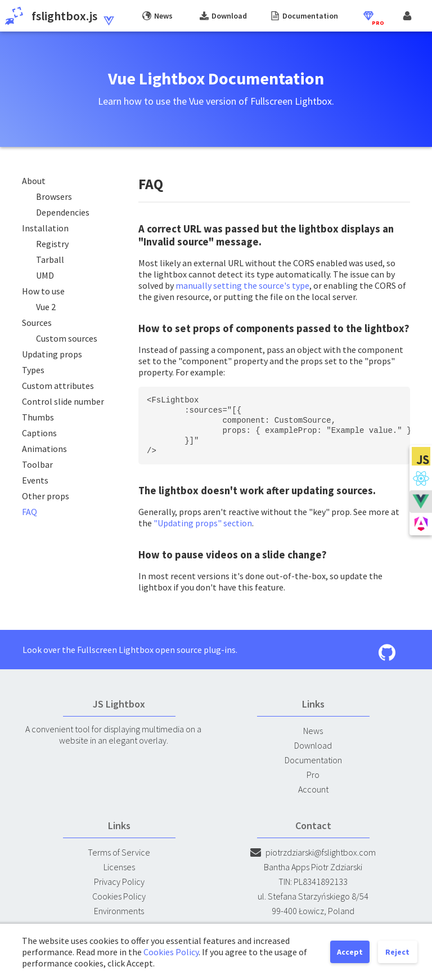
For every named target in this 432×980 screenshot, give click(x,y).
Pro (313, 775)
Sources (37, 323)
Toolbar (37, 464)
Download (313, 745)
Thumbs (38, 417)
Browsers (54, 196)
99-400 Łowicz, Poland (313, 911)
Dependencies (63, 212)
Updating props (52, 354)
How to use (43, 291)
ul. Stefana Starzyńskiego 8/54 (313, 896)
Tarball (50, 259)
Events (35, 480)
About (34, 181)
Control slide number (63, 401)
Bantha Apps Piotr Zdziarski (313, 867)
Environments (119, 911)
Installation (45, 228)
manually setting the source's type (242, 285)
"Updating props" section (203, 523)
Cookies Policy (119, 896)
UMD (45, 275)
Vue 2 (46, 307)
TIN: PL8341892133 (313, 881)
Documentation (313, 760)
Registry (52, 244)
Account (313, 789)
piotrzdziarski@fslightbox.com (313, 852)
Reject (397, 952)
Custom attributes (58, 386)
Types (33, 370)
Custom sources (67, 338)
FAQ (30, 512)
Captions (39, 433)
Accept (350, 952)
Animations (44, 449)
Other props (46, 496)
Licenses (119, 867)
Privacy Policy (119, 881)
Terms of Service (119, 852)
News (313, 731)
